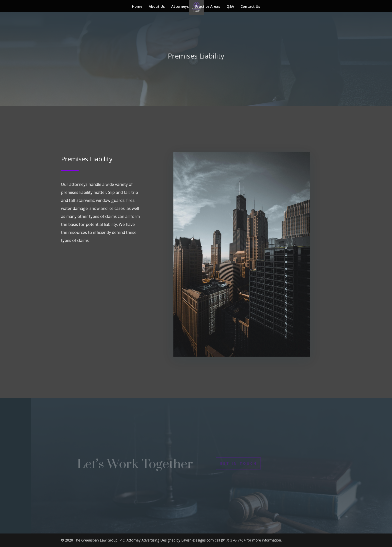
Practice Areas (208, 7)
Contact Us (250, 7)
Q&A (230, 7)
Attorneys (180, 7)
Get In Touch (238, 463)
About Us (157, 7)
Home (137, 7)
